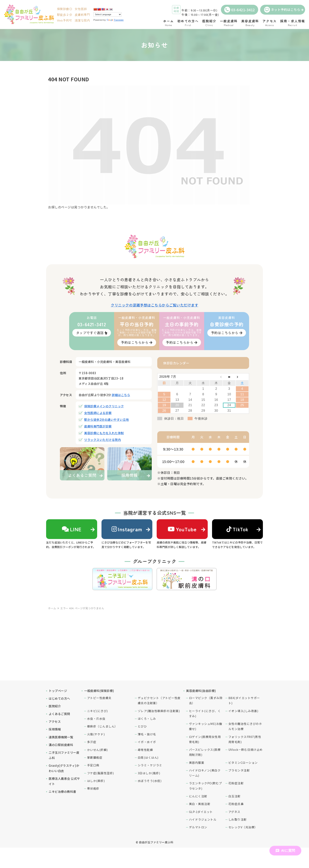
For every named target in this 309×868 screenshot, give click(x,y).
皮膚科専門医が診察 (98, 426)
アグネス (234, 812)
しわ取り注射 (238, 819)
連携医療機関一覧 (61, 737)
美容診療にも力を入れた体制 (104, 433)
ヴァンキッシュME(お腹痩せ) (206, 726)
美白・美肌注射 (200, 804)
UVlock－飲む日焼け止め (246, 749)
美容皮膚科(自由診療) (201, 691)
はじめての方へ (59, 698)
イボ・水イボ (147, 742)
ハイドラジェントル (203, 819)
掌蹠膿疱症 (95, 757)
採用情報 (55, 729)
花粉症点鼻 (236, 804)
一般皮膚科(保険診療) (99, 691)
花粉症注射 (236, 783)
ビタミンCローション (243, 763)
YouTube (182, 529)
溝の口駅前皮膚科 (61, 745)
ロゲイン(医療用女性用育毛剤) (205, 739)
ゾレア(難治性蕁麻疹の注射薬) (159, 711)
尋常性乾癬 (145, 750)
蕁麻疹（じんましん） (102, 726)
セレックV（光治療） (243, 827)
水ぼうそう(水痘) (150, 781)
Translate (115, 20)
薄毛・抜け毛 (147, 734)
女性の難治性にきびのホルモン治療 (245, 726)
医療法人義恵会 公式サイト (64, 781)
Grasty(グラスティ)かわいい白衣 (64, 768)
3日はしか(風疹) (149, 773)
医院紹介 (55, 706)
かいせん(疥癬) (97, 750)
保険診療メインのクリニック (104, 406)
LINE (72, 529)
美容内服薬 (197, 763)
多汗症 (92, 742)
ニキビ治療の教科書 (62, 792)
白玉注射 (235, 796)
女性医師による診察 (98, 413)
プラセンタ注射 (239, 770)
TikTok (237, 529)
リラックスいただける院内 (102, 440)
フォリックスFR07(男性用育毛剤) (245, 739)
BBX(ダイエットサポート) (244, 700)
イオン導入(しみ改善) (243, 711)
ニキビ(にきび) (97, 711)
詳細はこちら (121, 395)
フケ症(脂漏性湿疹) (101, 773)
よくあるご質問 (59, 714)
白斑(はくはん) (148, 757)
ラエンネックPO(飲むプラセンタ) (206, 786)
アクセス (55, 721)
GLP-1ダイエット (201, 812)
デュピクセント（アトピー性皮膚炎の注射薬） (159, 700)
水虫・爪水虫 (96, 718)
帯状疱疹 (93, 788)
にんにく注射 (198, 796)
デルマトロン (198, 827)
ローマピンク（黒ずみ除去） (206, 700)
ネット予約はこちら (282, 10)
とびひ (142, 726)
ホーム (52, 608)
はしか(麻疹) (96, 781)
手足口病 (93, 765)
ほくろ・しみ (147, 718)
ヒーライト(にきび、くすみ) (205, 713)
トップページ (58, 691)
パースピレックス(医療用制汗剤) (205, 752)
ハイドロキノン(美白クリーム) (205, 773)
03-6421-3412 (240, 10)
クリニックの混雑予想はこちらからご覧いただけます (154, 305)
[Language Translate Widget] (107, 14)
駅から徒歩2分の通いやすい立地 (107, 419)
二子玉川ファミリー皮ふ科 (64, 755)
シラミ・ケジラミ (150, 765)
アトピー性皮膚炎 (99, 698)
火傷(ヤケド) (96, 734)
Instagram (127, 529)
